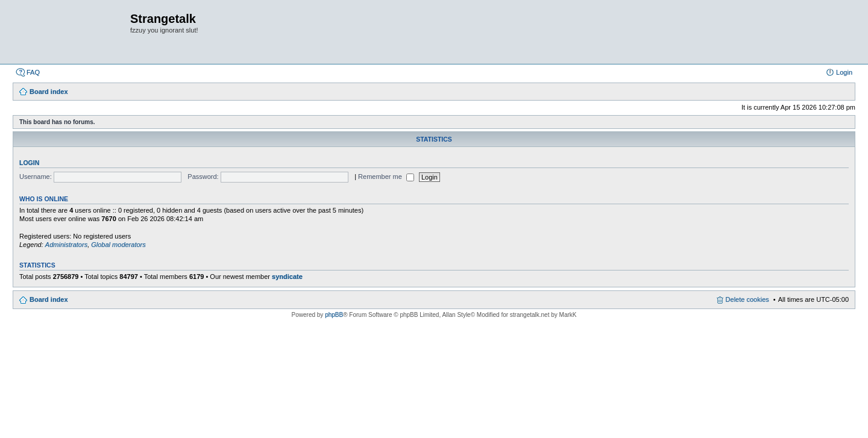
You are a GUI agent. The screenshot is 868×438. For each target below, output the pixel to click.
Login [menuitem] (844, 72)
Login (29, 163)
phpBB (334, 315)
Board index (49, 299)
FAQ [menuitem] (33, 72)
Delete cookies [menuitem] (747, 299)
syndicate (287, 277)
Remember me (386, 177)
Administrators (66, 245)
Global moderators (118, 245)
